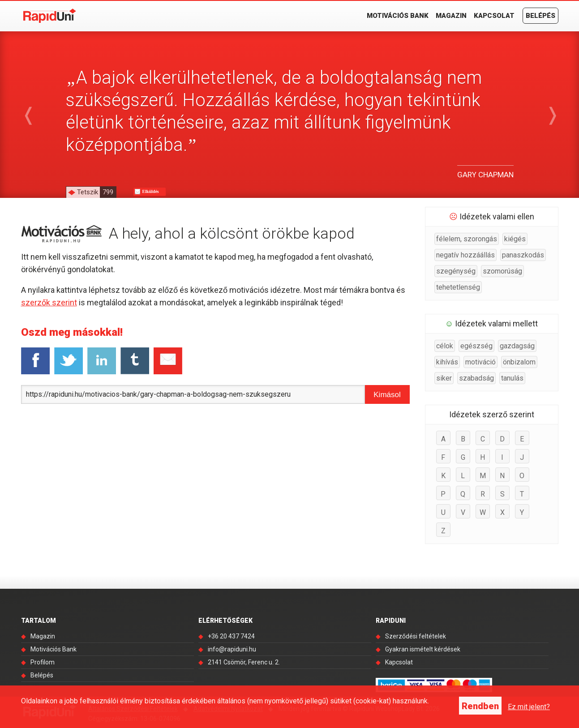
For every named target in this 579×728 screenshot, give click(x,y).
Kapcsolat (494, 16)
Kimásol (387, 395)
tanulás (512, 378)
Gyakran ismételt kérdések (423, 649)
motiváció (480, 362)
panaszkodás (523, 255)
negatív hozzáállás (465, 255)
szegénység (456, 271)
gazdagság (517, 346)
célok (445, 346)
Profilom (43, 662)
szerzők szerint (49, 302)
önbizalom (519, 362)
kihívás (447, 362)
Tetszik (96, 192)
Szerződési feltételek (416, 636)
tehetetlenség (458, 287)
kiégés (515, 239)
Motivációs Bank (398, 16)
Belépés (540, 16)
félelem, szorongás (467, 239)
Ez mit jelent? (529, 707)
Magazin (451, 16)
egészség (476, 346)
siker (444, 378)
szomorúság (502, 271)
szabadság (476, 378)
